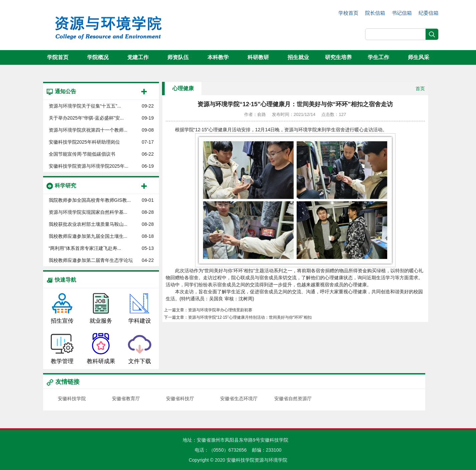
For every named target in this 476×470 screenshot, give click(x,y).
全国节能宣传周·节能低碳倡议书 (82, 154)
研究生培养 (338, 57)
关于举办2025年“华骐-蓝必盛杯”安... (86, 118)
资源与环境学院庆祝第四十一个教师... (88, 130)
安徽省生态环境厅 (239, 399)
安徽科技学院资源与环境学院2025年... (89, 166)
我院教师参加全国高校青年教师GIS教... (90, 200)
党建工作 (138, 57)
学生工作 (378, 57)
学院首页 (58, 57)
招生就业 (298, 57)
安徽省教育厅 (126, 399)
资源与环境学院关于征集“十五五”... (85, 106)
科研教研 (258, 57)
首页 (420, 89)
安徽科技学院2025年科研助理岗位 (84, 142)
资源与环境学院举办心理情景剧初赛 (220, 310)
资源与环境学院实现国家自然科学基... (88, 212)
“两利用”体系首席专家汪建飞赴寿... (85, 248)
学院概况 (98, 57)
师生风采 (419, 57)
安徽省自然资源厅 (293, 399)
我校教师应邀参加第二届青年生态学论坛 (91, 260)
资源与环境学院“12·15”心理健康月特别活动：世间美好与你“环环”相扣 (250, 317)
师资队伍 (178, 57)
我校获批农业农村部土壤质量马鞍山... (88, 224)
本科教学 (218, 57)
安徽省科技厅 (180, 399)
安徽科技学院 (72, 399)
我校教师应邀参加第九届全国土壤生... (88, 236)
